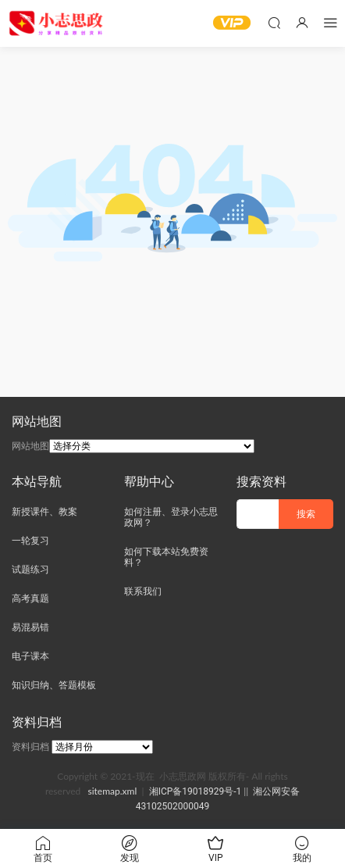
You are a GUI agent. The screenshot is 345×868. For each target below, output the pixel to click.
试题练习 (30, 570)
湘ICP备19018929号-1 (196, 791)
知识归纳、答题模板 (54, 685)
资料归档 (30, 747)
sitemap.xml (112, 791)
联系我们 (143, 591)
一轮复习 (30, 541)
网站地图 (30, 446)
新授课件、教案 (44, 512)
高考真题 (30, 598)
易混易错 (30, 627)
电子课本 (30, 656)
